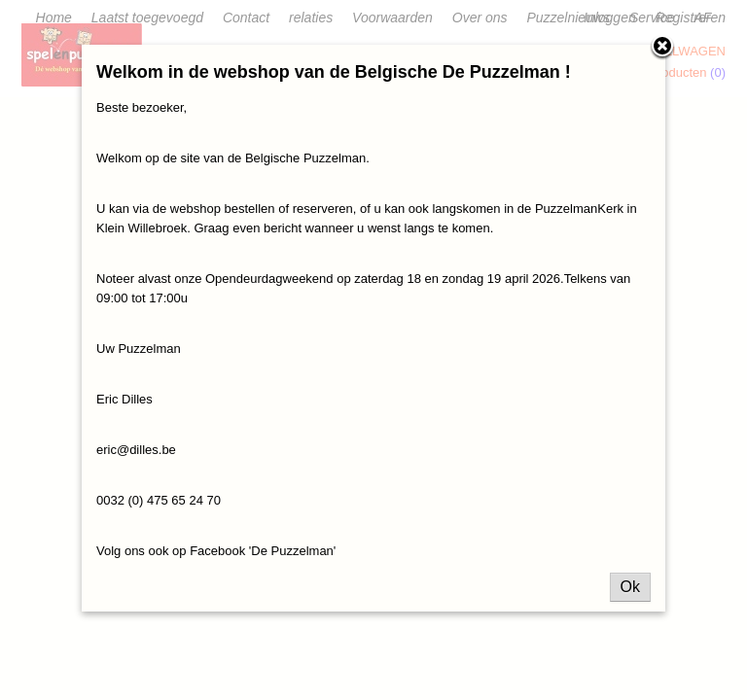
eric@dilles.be (136, 450)
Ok (630, 587)
